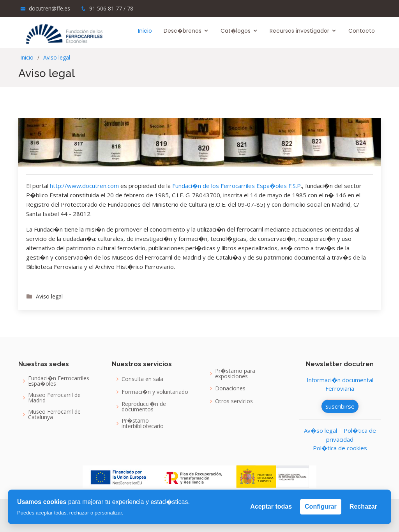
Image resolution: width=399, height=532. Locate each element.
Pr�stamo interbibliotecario (143, 423)
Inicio (145, 31)
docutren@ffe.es (49, 8)
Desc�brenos (183, 31)
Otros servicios (234, 401)
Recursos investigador (299, 31)
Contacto (362, 31)
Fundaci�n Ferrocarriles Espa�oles (59, 381)
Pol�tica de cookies (340, 448)
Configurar (321, 507)
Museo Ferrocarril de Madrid (54, 398)
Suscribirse (340, 406)
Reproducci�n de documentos (144, 407)
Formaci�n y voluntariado (155, 392)
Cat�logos (236, 31)
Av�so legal (320, 430)
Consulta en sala (142, 379)
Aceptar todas (271, 507)
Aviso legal (57, 57)
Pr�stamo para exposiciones (235, 374)
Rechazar (363, 507)
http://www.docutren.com (84, 186)
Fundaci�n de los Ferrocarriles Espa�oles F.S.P (237, 186)
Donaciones (230, 388)
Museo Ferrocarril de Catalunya (54, 414)
